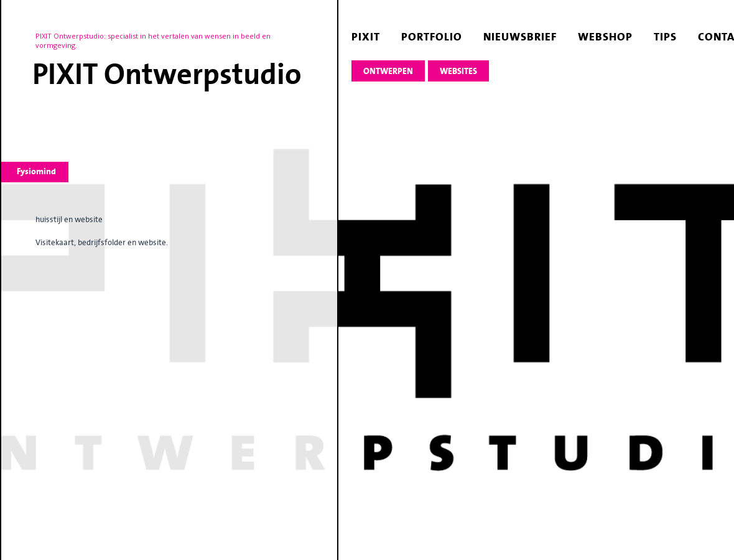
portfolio (432, 37)
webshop (605, 37)
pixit (366, 37)
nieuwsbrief (520, 37)
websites (458, 71)
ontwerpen (388, 71)
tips (665, 37)
